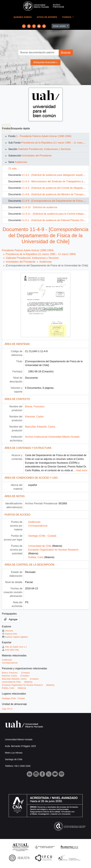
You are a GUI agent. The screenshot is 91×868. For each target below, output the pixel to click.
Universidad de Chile (40, 546)
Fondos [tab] (6, 128)
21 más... (14, 169)
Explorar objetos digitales (15, 637)
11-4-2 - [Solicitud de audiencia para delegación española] (54, 175)
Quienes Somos (23, 17)
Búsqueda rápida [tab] (20, 128)
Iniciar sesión (60, 26)
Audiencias (21, 162)
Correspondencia (38, 526)
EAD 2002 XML (11, 650)
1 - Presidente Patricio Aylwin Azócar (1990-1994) (44, 136)
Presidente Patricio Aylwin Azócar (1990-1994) (28, 250)
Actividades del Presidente (37, 156)
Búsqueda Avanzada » (46, 62)
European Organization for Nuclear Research (53, 550)
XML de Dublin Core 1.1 (14, 647)
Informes (7, 631)
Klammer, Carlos (34, 417)
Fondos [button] (67, 17)
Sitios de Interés (47, 17)
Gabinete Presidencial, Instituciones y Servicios (44, 149)
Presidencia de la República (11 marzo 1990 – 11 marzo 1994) (41, 254)
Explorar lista (9, 634)
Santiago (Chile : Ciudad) (42, 536)
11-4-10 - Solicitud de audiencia (40, 207)
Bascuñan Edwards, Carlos (40, 427)
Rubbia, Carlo (36, 557)
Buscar (66, 53)
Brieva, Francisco (35, 406)
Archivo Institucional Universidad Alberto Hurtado (52, 437)
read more (82, 470)
